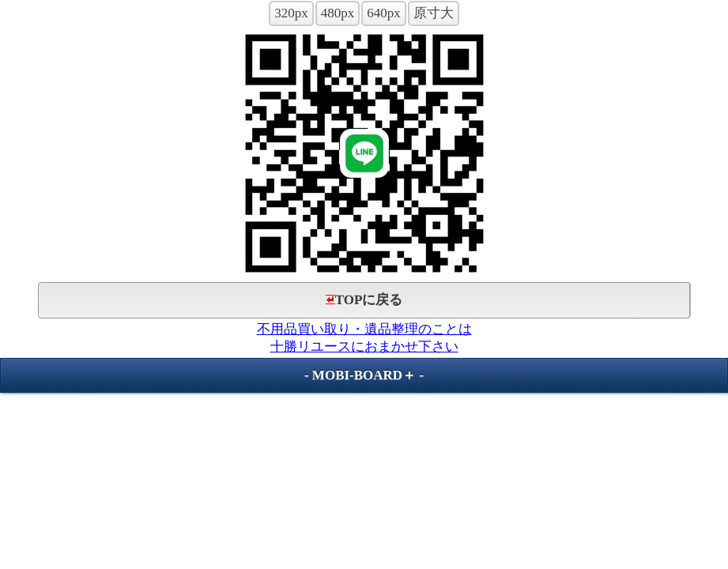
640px (384, 13)
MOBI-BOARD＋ (364, 375)
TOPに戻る (364, 300)
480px (338, 13)
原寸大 (434, 13)
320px (291, 13)
